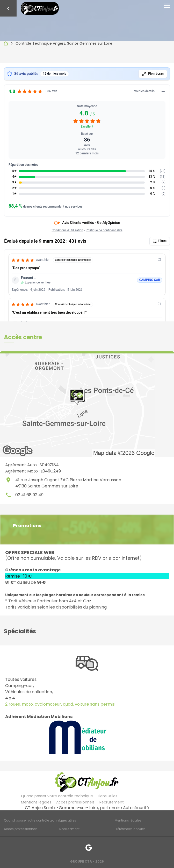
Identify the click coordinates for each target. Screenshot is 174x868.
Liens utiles (108, 796)
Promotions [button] (27, 526)
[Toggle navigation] (167, 6)
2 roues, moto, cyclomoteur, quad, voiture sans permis (60, 704)
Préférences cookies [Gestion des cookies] (130, 829)
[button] (23, 337)
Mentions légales (36, 802)
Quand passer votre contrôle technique (57, 796)
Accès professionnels (75, 802)
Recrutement (112, 802)
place (8, 480)
